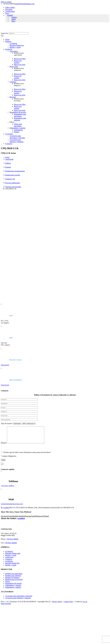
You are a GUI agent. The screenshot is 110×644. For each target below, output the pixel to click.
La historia (13, 43)
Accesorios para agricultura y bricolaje (17, 137)
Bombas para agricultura (14, 577)
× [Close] (2, 467)
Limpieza (13, 82)
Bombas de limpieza (12, 581)
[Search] (2, 36)
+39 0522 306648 (11, 546)
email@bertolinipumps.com (25, 4)
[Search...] (19, 33)
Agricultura (14, 51)
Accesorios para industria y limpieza (17, 141)
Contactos (9, 562)
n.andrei (6, 511)
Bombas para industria (13, 579)
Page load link (6, 607)
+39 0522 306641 (7, 489)
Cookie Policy (69, 605)
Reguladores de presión (18, 112)
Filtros (8, 585)
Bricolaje (13, 97)
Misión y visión (15, 47)
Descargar (5, 365)
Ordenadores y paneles (18, 128)
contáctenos (9, 561)
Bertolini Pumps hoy (17, 45)
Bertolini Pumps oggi (13, 557)
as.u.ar (85, 605)
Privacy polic (57, 605)
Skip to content (6, 2)
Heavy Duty (14, 67)
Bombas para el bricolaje (14, 583)
